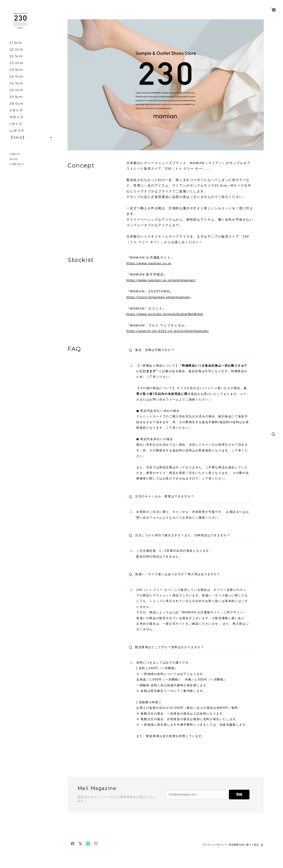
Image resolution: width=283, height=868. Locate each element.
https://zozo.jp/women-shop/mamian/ (159, 297)
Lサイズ (16, 124)
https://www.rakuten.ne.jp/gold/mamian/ (161, 280)
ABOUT (15, 154)
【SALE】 (18, 137)
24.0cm (17, 76)
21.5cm (16, 43)
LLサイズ (17, 131)
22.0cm (17, 49)
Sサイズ (16, 110)
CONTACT (17, 164)
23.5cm (16, 70)
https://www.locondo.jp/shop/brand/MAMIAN (165, 314)
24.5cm (16, 83)
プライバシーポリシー (215, 845)
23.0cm (17, 63)
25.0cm (17, 90)
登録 (239, 794)
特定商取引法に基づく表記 (244, 845)
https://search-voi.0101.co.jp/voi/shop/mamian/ (168, 331)
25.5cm (16, 97)
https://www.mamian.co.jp (149, 263)
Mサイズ (17, 117)
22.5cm (16, 56)
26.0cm (17, 104)
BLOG (14, 159)
